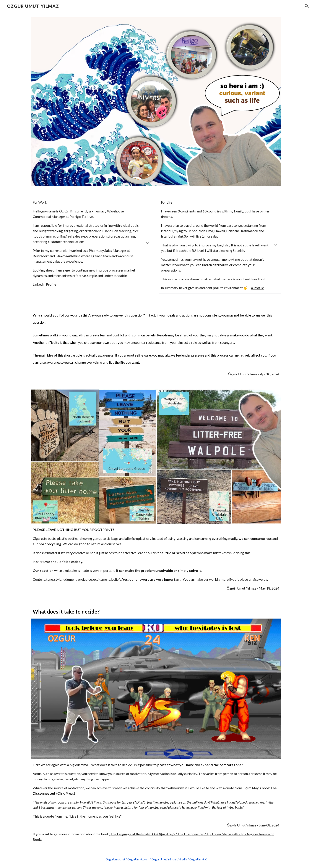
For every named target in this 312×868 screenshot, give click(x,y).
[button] (307, 6)
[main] (92, 243)
